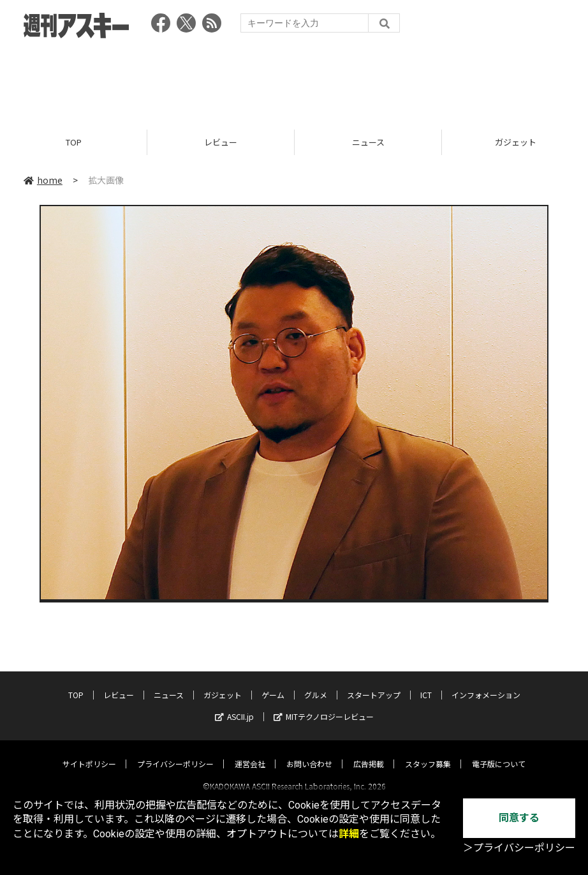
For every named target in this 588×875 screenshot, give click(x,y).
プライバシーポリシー (175, 752)
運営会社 (250, 752)
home (43, 180)
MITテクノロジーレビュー (324, 705)
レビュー (221, 142)
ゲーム (273, 683)
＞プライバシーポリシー (519, 848)
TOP (74, 142)
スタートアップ (374, 683)
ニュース (368, 142)
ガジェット (223, 683)
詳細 (349, 834)
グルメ (316, 683)
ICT (426, 683)
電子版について (499, 752)
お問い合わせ (309, 752)
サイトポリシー (89, 752)
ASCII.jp (234, 705)
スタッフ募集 (428, 752)
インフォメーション (486, 683)
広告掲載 (369, 752)
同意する (519, 818)
